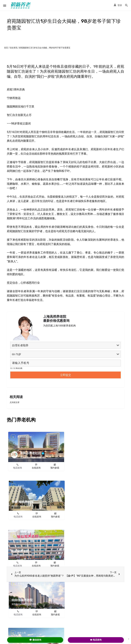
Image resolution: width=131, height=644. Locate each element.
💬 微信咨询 (35, 640)
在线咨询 (36, 468)
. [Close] (129, 638)
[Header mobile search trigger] (126, 5)
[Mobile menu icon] (5, 6)
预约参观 (55, 468)
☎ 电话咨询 (96, 640)
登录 (120, 5)
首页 (6, 48)
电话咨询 (18, 468)
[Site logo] (21, 5)
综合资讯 (14, 48)
